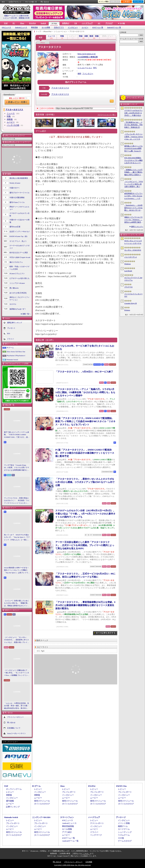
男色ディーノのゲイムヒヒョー (19, 208)
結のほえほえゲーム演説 (19, 252)
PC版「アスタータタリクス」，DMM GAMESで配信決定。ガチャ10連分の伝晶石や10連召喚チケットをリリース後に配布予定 (85, 453)
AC (99, 23)
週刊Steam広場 (15, 227)
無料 (79, 74)
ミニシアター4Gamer (17, 283)
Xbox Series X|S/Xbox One (16, 352)
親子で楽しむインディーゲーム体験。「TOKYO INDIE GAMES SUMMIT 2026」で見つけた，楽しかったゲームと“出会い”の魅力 (17, 435)
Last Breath (128, 271)
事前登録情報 (68, 826)
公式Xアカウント (15, 2)
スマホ (54, 24)
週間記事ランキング (15, 323)
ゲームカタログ (125, 841)
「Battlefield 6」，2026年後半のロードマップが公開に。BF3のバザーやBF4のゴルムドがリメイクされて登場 (133, 208)
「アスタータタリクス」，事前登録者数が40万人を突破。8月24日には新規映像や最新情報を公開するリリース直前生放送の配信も (85, 605)
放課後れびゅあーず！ (18, 309)
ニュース (11, 113)
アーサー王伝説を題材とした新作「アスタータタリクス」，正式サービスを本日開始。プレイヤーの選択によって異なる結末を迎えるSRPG (85, 545)
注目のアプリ (59, 27)
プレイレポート (69, 792)
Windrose (127, 264)
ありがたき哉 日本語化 (18, 293)
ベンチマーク (96, 835)
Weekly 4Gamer (15, 183)
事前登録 (34, 27)
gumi (80, 57)
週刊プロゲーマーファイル (19, 193)
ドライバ (10, 339)
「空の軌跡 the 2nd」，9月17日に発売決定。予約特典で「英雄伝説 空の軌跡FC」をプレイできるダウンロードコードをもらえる (133, 125)
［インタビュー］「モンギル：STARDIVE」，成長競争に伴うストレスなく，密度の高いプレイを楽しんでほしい (17, 640)
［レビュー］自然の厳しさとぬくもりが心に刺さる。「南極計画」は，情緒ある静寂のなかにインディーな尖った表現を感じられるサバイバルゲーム (17, 603)
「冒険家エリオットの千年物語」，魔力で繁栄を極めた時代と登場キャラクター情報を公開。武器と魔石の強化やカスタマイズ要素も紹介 (133, 172)
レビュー (10, 792)
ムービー (85, 27)
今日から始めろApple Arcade (20, 257)
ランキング (138, 2)
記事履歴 (126, 2)
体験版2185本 (24, 18)
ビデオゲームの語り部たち (19, 278)
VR (76, 23)
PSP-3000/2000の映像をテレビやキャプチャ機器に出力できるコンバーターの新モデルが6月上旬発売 (133, 160)
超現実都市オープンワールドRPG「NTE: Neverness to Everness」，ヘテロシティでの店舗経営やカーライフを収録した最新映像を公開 (133, 196)
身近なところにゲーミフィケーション (19, 298)
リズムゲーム (124, 835)
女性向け (66, 23)
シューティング (125, 832)
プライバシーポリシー (15, 717)
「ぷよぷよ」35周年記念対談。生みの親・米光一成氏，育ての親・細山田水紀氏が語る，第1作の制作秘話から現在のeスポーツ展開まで (17, 706)
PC (14, 23)
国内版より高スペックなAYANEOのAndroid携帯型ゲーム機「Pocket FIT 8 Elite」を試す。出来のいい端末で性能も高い (133, 149)
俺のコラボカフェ (16, 262)
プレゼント (11, 328)
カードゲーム (124, 829)
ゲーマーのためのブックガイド (19, 247)
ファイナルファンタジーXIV (133, 295)
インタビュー (73, 27)
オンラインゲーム (14, 789)
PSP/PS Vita (121, 786)
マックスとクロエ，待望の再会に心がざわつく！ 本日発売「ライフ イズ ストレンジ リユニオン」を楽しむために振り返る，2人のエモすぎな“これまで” (17, 501)
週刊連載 (10, 801)
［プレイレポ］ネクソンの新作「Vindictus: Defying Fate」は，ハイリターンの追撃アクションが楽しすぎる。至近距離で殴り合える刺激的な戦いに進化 (134, 137)
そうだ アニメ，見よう (18, 241)
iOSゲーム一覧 (98, 27)
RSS (3, 2)
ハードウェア (87, 23)
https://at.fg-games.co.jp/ (87, 54)
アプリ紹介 (67, 832)
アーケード (121, 817)
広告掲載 (89, 862)
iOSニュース (6, 27)
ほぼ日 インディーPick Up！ (20, 231)
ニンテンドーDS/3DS (41, 817)
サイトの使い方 (31, 2)
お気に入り (115, 2)
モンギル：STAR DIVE (133, 250)
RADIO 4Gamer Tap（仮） (19, 236)
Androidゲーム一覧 (114, 27)
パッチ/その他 (13, 125)
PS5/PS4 (32, 23)
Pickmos (127, 310)
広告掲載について (14, 728)
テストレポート (97, 823)
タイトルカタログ (42, 804)
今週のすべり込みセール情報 (19, 221)
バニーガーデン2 (131, 257)
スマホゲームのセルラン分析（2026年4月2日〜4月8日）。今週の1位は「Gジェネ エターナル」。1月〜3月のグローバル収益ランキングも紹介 (133, 113)
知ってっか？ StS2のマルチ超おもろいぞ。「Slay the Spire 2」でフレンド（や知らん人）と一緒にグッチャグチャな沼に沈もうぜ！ (17, 537)
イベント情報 (124, 823)
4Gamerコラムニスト (17, 273)
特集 (9, 116)
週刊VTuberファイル (17, 202)
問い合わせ (45, 2)
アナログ (109, 23)
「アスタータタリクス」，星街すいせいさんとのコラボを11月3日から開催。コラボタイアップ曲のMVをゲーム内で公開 (85, 482)
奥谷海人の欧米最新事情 (19, 178)
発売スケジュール (42, 801)
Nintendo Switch (12, 360)
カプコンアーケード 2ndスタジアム (133, 279)
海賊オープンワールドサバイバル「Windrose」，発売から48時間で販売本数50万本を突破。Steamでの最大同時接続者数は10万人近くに (133, 220)
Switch (43, 23)
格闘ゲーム (123, 826)
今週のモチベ (14, 188)
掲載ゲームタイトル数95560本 (16, 16)
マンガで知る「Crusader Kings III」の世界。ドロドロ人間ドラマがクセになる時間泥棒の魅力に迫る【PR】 (17, 468)
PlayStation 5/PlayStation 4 (16, 356)
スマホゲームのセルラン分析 (19, 214)
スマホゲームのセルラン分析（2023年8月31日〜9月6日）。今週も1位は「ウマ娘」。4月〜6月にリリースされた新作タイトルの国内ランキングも (85, 514)
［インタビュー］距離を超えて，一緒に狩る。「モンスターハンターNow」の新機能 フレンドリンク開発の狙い (17, 673)
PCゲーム (10, 348)
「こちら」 (86, 853)
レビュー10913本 (10, 18)
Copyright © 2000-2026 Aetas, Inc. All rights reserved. (72, 865)
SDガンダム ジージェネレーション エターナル (133, 242)
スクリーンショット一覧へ (107, 115)
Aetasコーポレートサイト (16, 733)
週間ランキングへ (137, 227)
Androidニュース (21, 27)
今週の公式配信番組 (17, 197)
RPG (95, 68)
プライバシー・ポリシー (73, 862)
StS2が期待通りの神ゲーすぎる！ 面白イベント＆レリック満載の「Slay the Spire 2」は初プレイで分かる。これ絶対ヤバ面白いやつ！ (17, 570)
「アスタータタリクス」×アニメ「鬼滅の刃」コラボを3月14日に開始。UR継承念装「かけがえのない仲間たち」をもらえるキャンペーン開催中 (85, 392)
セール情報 (46, 27)
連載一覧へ (27, 314)
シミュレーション (85, 68)
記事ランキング (13, 807)
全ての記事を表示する (106, 633)
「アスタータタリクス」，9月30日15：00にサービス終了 (84, 372)
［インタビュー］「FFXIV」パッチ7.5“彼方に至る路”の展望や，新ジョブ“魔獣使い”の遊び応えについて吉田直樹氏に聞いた (134, 184)
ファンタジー (88, 74)
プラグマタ (128, 287)
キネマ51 (13, 304)
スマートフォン (67, 817)
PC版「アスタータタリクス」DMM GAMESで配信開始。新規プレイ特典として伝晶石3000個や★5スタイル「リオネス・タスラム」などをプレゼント (85, 421)
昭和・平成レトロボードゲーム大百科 (19, 268)
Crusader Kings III (130, 303)
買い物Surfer (14, 288)
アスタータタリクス (60, 88)
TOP (6, 23)
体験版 (10, 119)
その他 (121, 838)
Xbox (22, 23)
